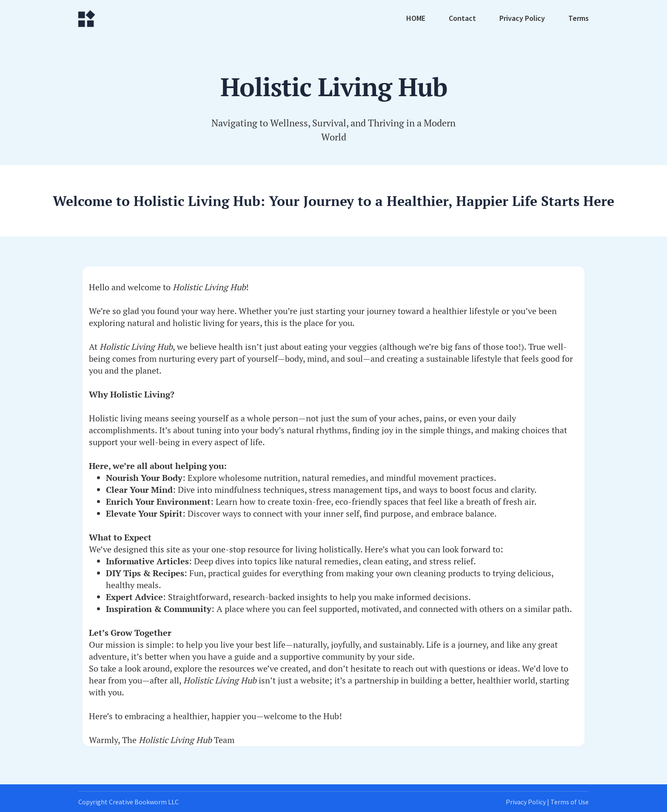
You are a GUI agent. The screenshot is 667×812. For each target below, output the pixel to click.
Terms (579, 19)
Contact (462, 19)
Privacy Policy (522, 19)
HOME (416, 19)
